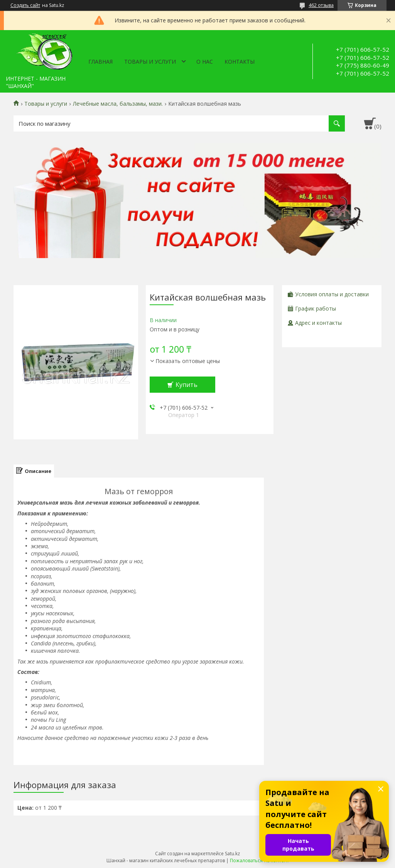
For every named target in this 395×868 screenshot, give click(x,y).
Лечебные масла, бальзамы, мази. (118, 104)
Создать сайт (25, 5)
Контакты (240, 62)
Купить (187, 385)
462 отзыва (321, 5)
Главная (100, 62)
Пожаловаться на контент (259, 860)
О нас (205, 62)
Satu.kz (232, 854)
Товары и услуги (150, 62)
